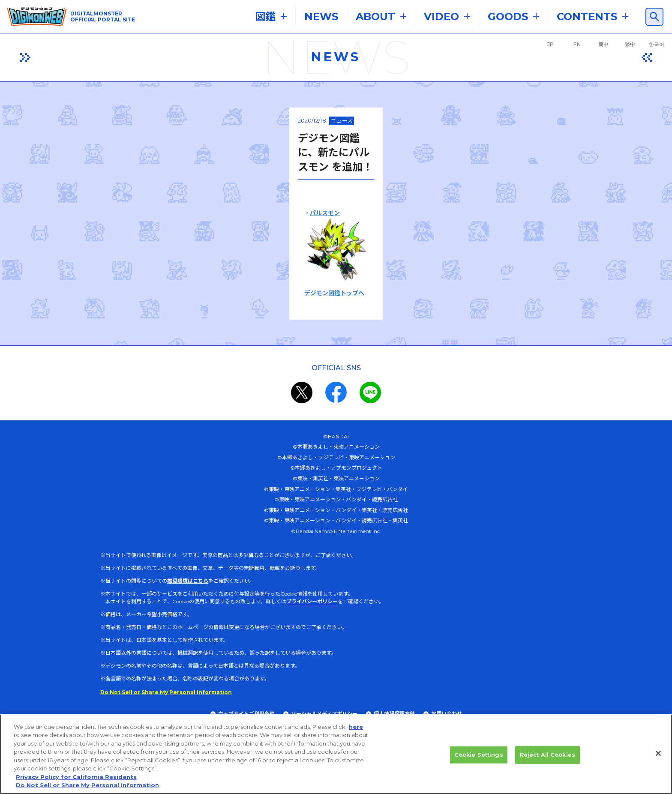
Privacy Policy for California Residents (76, 781)
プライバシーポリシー (312, 652)
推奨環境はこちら (188, 632)
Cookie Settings (479, 759)
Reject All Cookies (547, 759)
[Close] (658, 758)
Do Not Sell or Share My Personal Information (87, 790)
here (356, 731)
